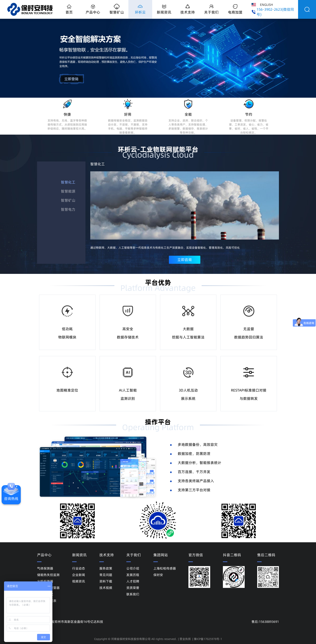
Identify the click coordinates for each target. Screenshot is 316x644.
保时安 (158, 575)
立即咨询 (185, 260)
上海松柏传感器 (165, 568)
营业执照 (185, 639)
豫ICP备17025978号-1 (208, 639)
